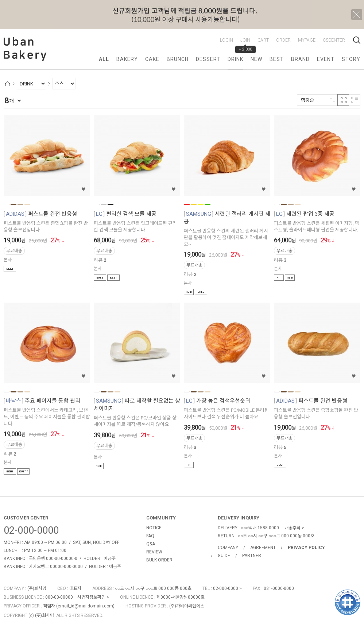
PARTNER (252, 556)
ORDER (283, 40)
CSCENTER (334, 40)
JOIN (245, 40)
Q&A (151, 544)
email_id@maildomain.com (85, 606)
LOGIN (226, 40)
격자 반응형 (343, 100)
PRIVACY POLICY (306, 548)
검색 (357, 40)
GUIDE (224, 556)
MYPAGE (307, 40)
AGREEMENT (263, 548)
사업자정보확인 (91, 597)
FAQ (150, 536)
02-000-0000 (31, 530)
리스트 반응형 (355, 100)
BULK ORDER (159, 560)
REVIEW (154, 552)
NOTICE (154, 528)
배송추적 (293, 528)
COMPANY (228, 548)
